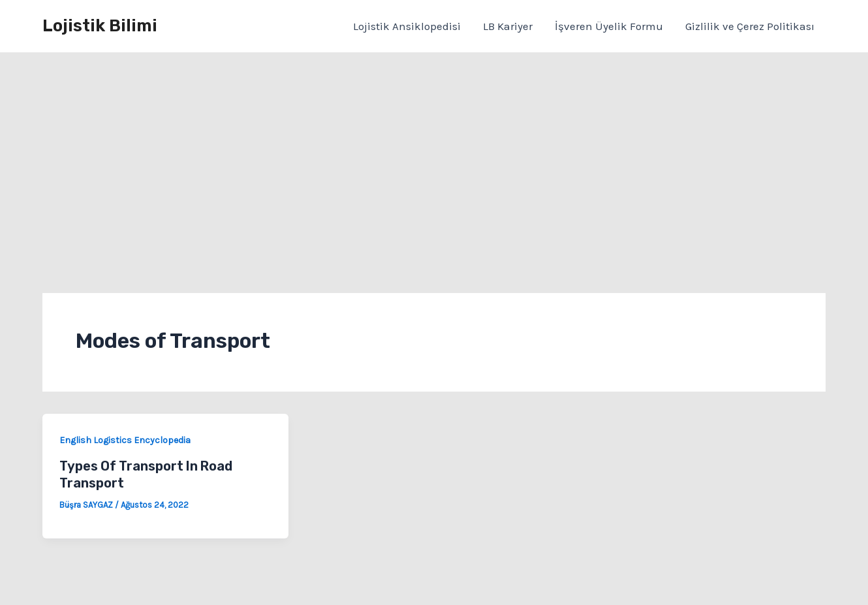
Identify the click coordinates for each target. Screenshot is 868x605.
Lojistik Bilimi (100, 26)
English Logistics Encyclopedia (125, 440)
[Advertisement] (434, 151)
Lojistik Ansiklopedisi (407, 26)
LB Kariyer (508, 26)
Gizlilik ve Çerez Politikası (750, 26)
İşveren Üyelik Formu (609, 26)
